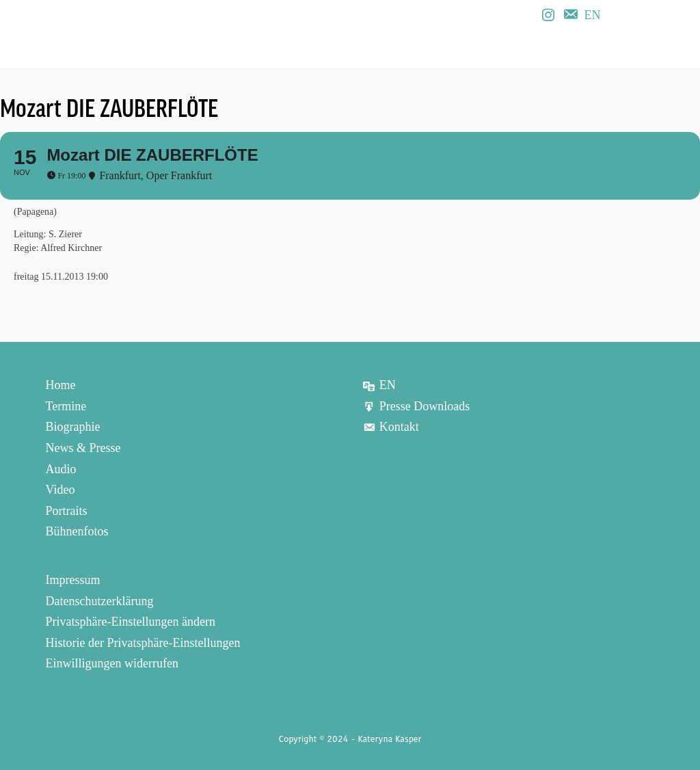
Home (61, 385)
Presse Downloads (416, 406)
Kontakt (391, 427)
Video (60, 490)
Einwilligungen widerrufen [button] (112, 663)
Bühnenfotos (77, 531)
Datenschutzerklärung (100, 600)
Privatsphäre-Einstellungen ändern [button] (131, 622)
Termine (66, 406)
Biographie (73, 427)
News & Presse (83, 448)
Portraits (67, 511)
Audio (61, 468)
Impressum (73, 580)
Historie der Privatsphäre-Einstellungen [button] (143, 643)
